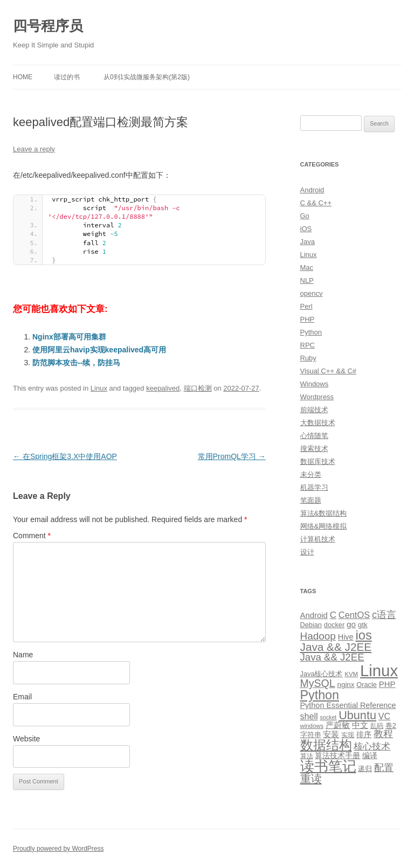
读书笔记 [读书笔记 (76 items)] (328, 766)
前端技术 (314, 410)
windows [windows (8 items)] (312, 726)
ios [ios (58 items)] (363, 635)
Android (312, 190)
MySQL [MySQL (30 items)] (318, 683)
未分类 (311, 474)
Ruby (308, 358)
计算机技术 (318, 539)
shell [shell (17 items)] (309, 716)
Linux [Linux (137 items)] (379, 671)
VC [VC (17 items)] (384, 716)
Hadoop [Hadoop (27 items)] (318, 636)
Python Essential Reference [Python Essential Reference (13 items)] (348, 705)
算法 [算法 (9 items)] (307, 756)
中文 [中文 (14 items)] (360, 725)
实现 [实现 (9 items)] (348, 735)
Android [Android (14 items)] (314, 615)
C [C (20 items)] (333, 615)
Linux (99, 388)
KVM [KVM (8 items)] (351, 674)
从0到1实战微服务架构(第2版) (147, 77)
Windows (315, 384)
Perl (306, 306)
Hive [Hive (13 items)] (346, 637)
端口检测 (198, 388)
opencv (312, 293)
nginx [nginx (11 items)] (346, 685)
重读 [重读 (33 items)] (311, 779)
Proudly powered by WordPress (58, 849)
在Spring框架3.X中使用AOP (65, 456)
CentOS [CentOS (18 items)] (354, 615)
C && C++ (316, 203)
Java (308, 242)
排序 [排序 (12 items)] (364, 734)
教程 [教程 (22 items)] (383, 734)
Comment (32, 536)
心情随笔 (314, 436)
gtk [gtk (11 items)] (363, 625)
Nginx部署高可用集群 (69, 337)
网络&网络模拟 (324, 526)
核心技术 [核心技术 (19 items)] (372, 747)
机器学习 (314, 487)
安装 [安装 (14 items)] (331, 734)
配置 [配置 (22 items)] (384, 768)
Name (23, 655)
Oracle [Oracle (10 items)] (367, 685)
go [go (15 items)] (351, 624)
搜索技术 (314, 449)
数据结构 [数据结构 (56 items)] (326, 745)
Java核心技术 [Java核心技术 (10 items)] (322, 674)
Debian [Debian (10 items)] (311, 625)
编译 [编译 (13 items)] (370, 755)
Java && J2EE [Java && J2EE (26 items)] (332, 657)
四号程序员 (48, 26)
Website (26, 739)
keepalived (163, 388)
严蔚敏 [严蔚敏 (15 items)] (338, 725)
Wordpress (317, 397)
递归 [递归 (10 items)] (365, 769)
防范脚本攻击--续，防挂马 (76, 363)
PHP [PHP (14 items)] (387, 684)
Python (311, 332)
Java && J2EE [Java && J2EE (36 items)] (336, 647)
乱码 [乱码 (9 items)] (377, 726)
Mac (307, 268)
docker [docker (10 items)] (334, 625)
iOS (306, 229)
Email (22, 697)
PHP (308, 319)
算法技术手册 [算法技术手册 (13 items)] (337, 755)
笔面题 (311, 500)
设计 (307, 552)
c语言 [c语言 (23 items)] (384, 615)
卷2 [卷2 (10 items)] (391, 725)
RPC (308, 345)
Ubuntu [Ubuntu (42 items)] (357, 715)
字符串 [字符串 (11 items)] (311, 735)
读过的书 (67, 77)
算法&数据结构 (324, 513)
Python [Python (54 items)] (320, 695)
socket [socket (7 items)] (328, 717)
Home (23, 77)
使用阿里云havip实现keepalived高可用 (99, 350)
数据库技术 (318, 461)
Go (305, 216)
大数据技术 (318, 423)
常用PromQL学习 (232, 456)
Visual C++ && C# (329, 371)
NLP (307, 280)
